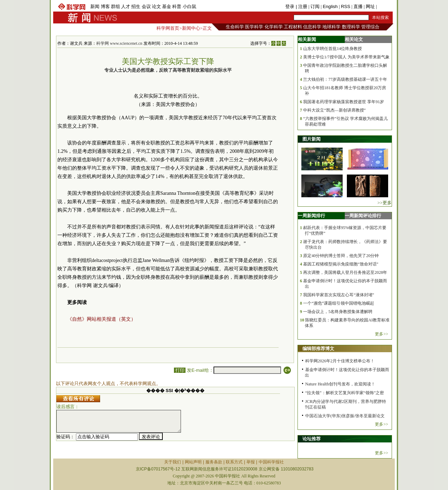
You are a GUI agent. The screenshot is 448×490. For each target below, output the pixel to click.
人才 (126, 6)
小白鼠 (190, 6)
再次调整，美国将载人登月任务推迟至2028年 (345, 272)
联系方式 (234, 462)
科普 (177, 6)
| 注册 (302, 6)
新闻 (95, 6)
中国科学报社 (271, 462)
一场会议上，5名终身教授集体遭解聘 (338, 312)
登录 (290, 6)
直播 (358, 6)
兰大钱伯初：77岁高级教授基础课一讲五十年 (345, 79)
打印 (180, 370)
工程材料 (293, 27)
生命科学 (235, 27)
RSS (346, 6)
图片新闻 (311, 139)
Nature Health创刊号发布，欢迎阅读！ (340, 384)
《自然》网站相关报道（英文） (101, 319)
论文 (156, 6)
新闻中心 (191, 28)
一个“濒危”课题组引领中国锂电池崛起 (339, 303)
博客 (105, 6)
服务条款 (214, 462)
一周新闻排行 (311, 216)
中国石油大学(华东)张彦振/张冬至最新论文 (345, 416)
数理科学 (351, 27)
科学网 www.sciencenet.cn (119, 43)
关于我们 (173, 462)
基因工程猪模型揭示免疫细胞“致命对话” (341, 264)
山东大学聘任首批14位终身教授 (332, 49)
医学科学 (254, 27)
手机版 (385, 6)
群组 (115, 6)
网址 (370, 6)
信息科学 (312, 27)
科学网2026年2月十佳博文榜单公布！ (340, 361)
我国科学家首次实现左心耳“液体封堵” (339, 295)
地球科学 (331, 27)
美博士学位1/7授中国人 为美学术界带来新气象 (346, 57)
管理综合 (370, 27)
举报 (251, 462)
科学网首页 (168, 28)
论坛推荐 (311, 439)
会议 (146, 6)
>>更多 (384, 203)
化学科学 (274, 27)
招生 (136, 6)
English (330, 6)
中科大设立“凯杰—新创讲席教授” (334, 110)
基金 (167, 6)
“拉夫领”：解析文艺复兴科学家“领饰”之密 (345, 393)
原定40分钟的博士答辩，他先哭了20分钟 (341, 256)
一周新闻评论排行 (363, 216)
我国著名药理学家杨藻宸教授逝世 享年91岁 (344, 102)
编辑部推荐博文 (318, 349)
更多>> (381, 334)
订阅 (315, 6)
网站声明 (193, 462)
